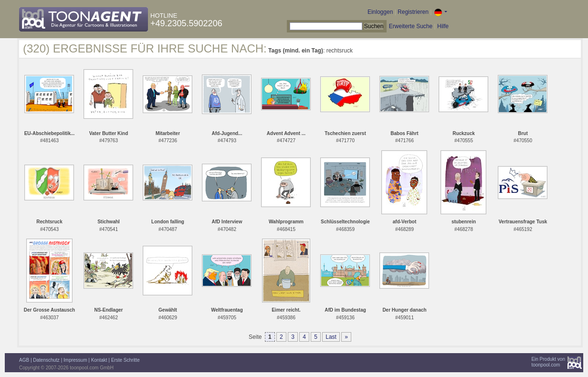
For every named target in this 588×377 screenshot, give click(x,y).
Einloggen (380, 12)
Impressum (75, 360)
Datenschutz (46, 360)
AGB (24, 360)
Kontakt (99, 360)
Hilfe (443, 26)
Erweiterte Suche (411, 26)
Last (331, 337)
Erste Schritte (126, 360)
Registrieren (413, 12)
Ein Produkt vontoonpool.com (548, 362)
